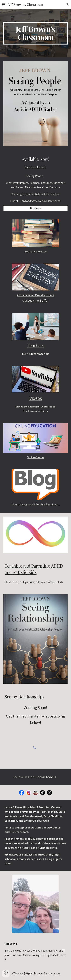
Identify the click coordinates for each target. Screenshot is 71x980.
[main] (35, 33)
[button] (4, 4)
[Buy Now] (35, 208)
